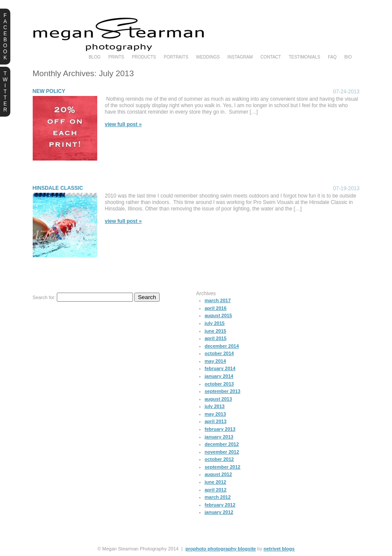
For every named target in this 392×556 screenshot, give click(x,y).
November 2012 (222, 452)
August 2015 (219, 315)
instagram (240, 57)
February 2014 (220, 368)
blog (95, 57)
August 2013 (219, 399)
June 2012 (216, 482)
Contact (271, 57)
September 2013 (223, 391)
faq (332, 57)
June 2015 (216, 331)
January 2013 (219, 437)
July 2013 (215, 406)
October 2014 (219, 353)
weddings (208, 57)
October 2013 (219, 384)
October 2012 (219, 459)
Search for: (44, 297)
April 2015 (216, 338)
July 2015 (215, 323)
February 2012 (220, 505)
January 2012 (219, 512)
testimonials (304, 57)
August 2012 (219, 474)
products (144, 57)
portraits (176, 57)
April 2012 (216, 490)
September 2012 (223, 467)
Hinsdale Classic (58, 188)
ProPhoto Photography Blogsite (221, 549)
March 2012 (218, 497)
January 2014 (219, 376)
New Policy (49, 91)
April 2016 (216, 308)
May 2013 (216, 414)
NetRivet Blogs (279, 549)
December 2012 (222, 444)
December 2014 (222, 346)
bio (348, 57)
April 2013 (216, 421)
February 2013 (220, 429)
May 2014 (216, 361)
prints (116, 57)
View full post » (123, 124)
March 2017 (218, 300)
